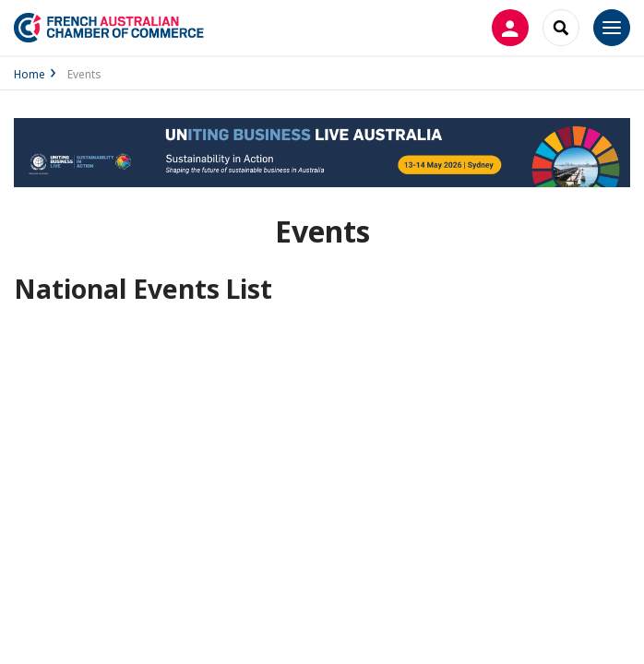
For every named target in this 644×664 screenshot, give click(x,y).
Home (30, 74)
